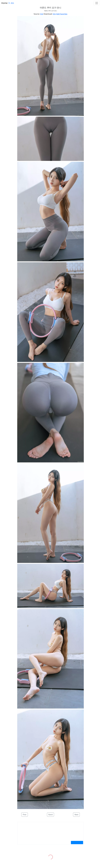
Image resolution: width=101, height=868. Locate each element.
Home (4, 3)
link (42, 14)
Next (76, 815)
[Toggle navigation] (97, 3)
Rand (51, 815)
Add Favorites (62, 14)
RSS (11, 3)
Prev (25, 815)
